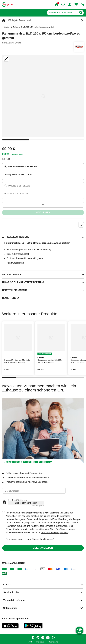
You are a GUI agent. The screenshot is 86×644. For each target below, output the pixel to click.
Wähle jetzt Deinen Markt (20, 20)
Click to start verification (26, 503)
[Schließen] (82, 20)
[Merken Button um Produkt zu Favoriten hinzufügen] (81, 225)
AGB (30, 642)
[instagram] (43, 638)
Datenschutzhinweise (42, 539)
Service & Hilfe (11, 592)
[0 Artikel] (43, 205)
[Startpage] (8, 4)
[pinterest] (38, 638)
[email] (34, 491)
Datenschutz (53, 642)
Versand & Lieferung (14, 600)
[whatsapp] (53, 638)
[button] (4, 13)
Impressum (40, 642)
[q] (62, 13)
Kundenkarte (18, 154)
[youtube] (48, 638)
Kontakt (7, 585)
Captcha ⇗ (38, 506)
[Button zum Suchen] (81, 13)
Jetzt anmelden (43, 548)
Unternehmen (10, 608)
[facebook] (33, 638)
